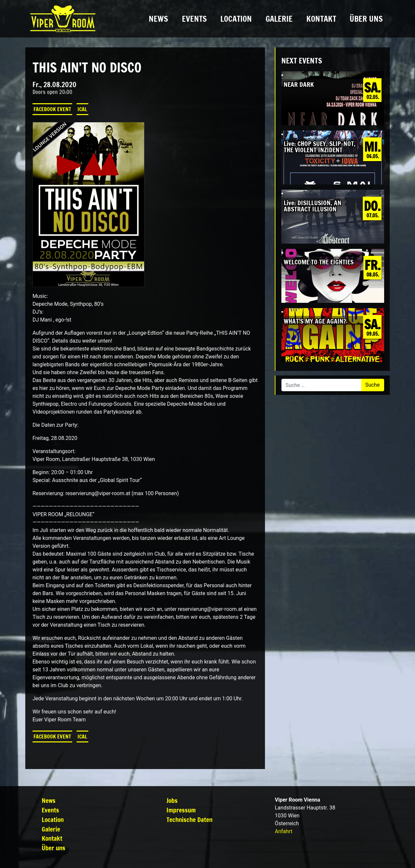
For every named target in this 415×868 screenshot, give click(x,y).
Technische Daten (189, 820)
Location (236, 19)
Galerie (279, 19)
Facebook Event (52, 109)
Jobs (172, 800)
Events (194, 19)
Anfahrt (284, 831)
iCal (82, 109)
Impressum (181, 810)
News (158, 19)
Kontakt (321, 19)
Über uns (366, 19)
